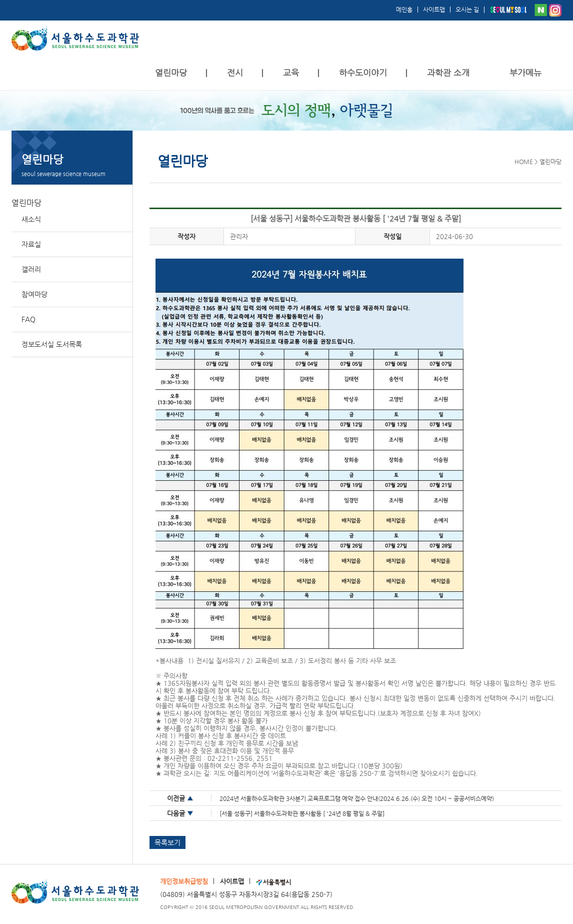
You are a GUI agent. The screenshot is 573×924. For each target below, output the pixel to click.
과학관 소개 (448, 73)
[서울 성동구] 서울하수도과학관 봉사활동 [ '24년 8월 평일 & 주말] (302, 813)
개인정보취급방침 (184, 881)
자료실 (31, 244)
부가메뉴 (525, 73)
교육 (291, 73)
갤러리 (31, 269)
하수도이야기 (363, 73)
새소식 (31, 219)
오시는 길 (467, 10)
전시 (235, 73)
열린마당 (171, 73)
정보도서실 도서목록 (52, 344)
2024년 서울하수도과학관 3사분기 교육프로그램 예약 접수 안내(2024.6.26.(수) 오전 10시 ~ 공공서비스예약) (357, 798)
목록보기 (167, 842)
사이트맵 (434, 10)
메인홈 (404, 10)
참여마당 (34, 294)
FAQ (28, 319)
